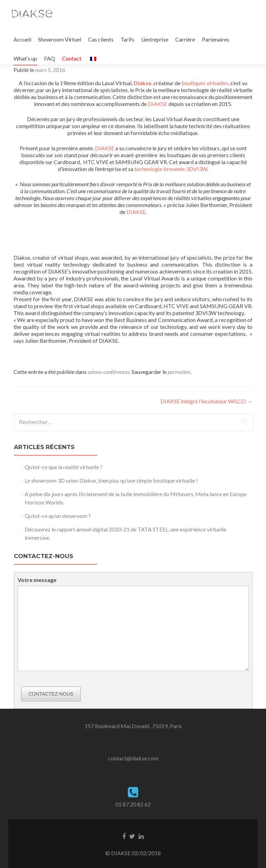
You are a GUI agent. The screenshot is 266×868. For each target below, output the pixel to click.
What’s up (25, 58)
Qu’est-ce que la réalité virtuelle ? (64, 467)
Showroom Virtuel (60, 39)
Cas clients (101, 39)
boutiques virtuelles (205, 83)
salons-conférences (109, 372)
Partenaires (216, 39)
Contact (72, 58)
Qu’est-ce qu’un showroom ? (58, 516)
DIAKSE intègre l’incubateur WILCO (206, 401)
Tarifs (127, 39)
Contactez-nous (51, 694)
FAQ (50, 58)
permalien (179, 372)
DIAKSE (158, 104)
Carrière (185, 39)
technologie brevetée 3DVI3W (171, 169)
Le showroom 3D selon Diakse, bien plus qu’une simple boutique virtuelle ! (111, 480)
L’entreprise (155, 39)
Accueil (22, 39)
